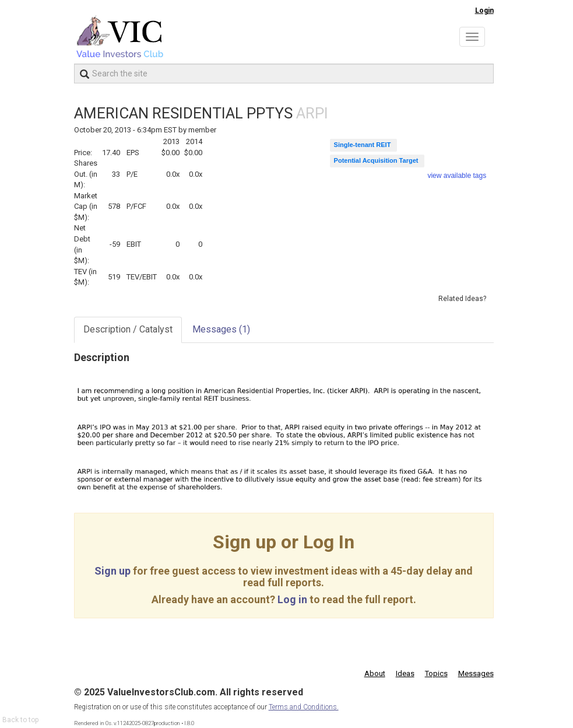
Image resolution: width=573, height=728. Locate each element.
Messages (221, 329)
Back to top (20, 720)
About (375, 673)
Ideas (405, 673)
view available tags (457, 176)
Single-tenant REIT (363, 145)
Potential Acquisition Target (376, 160)
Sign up (113, 571)
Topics (436, 673)
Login (484, 10)
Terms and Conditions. (304, 707)
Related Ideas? (462, 299)
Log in (292, 599)
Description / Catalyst (128, 329)
